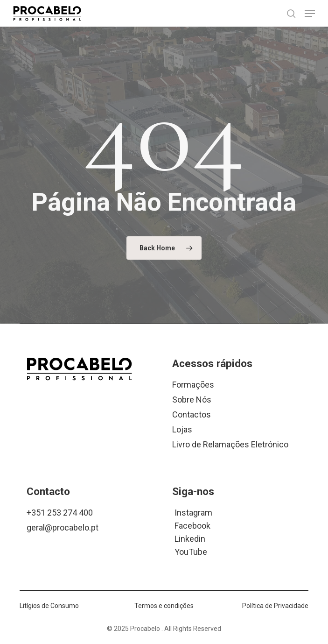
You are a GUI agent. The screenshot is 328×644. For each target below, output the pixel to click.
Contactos (192, 414)
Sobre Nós (192, 400)
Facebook (192, 525)
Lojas (182, 429)
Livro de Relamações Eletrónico (230, 444)
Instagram (193, 512)
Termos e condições (164, 606)
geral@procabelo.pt (63, 527)
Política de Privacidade (275, 606)
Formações (193, 385)
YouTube (191, 551)
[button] (310, 14)
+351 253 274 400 (60, 513)
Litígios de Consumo (49, 606)
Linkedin (190, 538)
